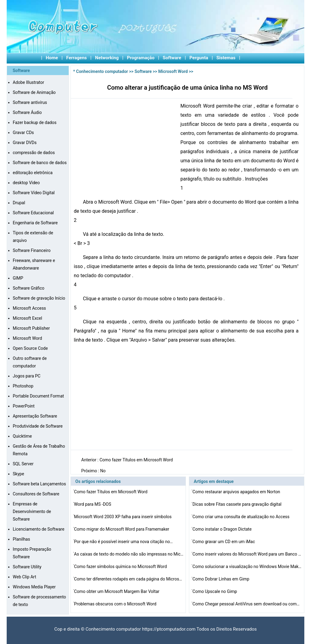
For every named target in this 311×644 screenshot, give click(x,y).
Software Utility (27, 567)
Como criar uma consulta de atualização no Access (242, 517)
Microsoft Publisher (31, 328)
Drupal (19, 203)
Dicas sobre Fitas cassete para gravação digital (238, 504)
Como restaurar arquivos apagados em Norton (237, 492)
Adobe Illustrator (28, 82)
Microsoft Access (29, 308)
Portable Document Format (38, 396)
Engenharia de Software (35, 223)
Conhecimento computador (102, 71)
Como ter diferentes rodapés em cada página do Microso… (129, 579)
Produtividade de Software (38, 426)
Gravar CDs (23, 133)
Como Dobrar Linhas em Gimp (222, 579)
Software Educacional (33, 213)
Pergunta (199, 58)
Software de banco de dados (40, 163)
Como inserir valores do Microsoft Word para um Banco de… (247, 554)
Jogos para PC (27, 376)
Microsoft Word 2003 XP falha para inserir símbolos (123, 517)
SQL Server (23, 464)
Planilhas (21, 539)
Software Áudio (27, 112)
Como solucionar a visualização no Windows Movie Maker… (247, 567)
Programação (141, 58)
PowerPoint (24, 406)
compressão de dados (34, 153)
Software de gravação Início (39, 298)
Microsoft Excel (27, 318)
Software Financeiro (32, 250)
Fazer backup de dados (35, 122)
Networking (107, 58)
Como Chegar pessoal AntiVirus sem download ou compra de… (247, 604)
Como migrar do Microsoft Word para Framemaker (122, 529)
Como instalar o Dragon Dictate (223, 529)
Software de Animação (34, 92)
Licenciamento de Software (39, 529)
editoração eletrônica (33, 173)
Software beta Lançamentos (39, 484)
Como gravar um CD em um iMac (224, 542)
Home (52, 58)
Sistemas (226, 58)
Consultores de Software (36, 494)
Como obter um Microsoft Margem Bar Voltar (117, 591)
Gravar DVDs (25, 143)
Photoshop (23, 386)
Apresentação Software (35, 416)
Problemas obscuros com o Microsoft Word (116, 604)
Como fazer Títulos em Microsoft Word (137, 460)
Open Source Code (30, 348)
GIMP (18, 278)
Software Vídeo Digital (34, 193)
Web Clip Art (24, 577)
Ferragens (77, 58)
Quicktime (22, 436)
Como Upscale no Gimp (215, 591)
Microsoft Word (27, 338)
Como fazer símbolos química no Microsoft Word (121, 567)
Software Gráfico (29, 288)
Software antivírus (30, 102)
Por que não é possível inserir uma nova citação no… (123, 542)
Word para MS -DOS (93, 504)
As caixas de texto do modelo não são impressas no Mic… (129, 554)
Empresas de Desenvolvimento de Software (32, 511)
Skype (18, 474)
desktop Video (26, 183)
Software (172, 58)
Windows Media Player (34, 587)
